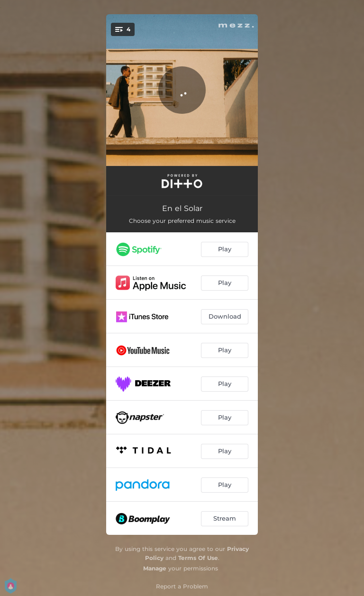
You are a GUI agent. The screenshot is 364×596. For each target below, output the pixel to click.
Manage (155, 568)
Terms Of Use (198, 558)
